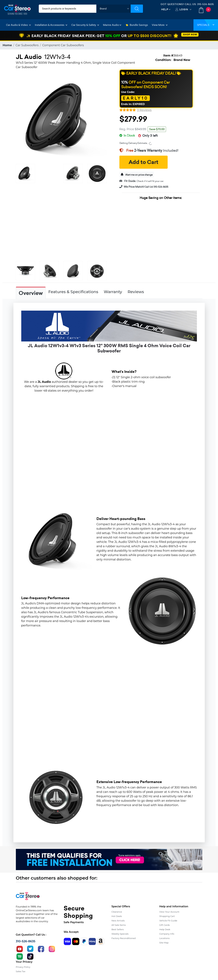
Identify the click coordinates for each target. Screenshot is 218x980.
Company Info (167, 934)
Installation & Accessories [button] (51, 25)
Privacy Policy (23, 967)
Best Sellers (118, 929)
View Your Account (169, 912)
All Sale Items (119, 925)
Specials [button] (206, 25)
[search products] (68, 9)
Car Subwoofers (27, 45)
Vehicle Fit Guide (168, 921)
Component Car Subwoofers (63, 45)
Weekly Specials (120, 934)
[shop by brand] (113, 9)
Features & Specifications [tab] (73, 292)
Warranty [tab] (113, 292)
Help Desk (165, 929)
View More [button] (160, 25)
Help (165, 9)
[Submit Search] (137, 9)
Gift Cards (165, 925)
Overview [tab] (31, 293)
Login (184, 9)
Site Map (164, 943)
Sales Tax (21, 971)
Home (7, 45)
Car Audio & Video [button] (18, 25)
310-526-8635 (206, 4)
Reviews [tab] (136, 292)
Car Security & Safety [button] (85, 25)
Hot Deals (117, 916)
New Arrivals (118, 921)
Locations (164, 938)
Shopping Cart (167, 916)
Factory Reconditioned (124, 938)
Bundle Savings (137, 25)
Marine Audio (112, 25)
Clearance (117, 912)
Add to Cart (143, 162)
